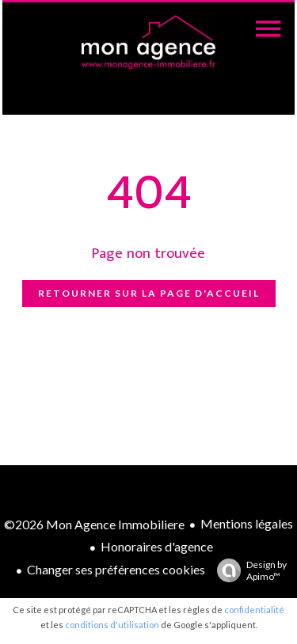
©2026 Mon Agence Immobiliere (94, 524)
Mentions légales (247, 523)
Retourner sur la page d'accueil (149, 293)
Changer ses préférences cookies (116, 569)
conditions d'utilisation (112, 625)
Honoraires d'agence (157, 546)
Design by (248, 570)
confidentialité (254, 610)
